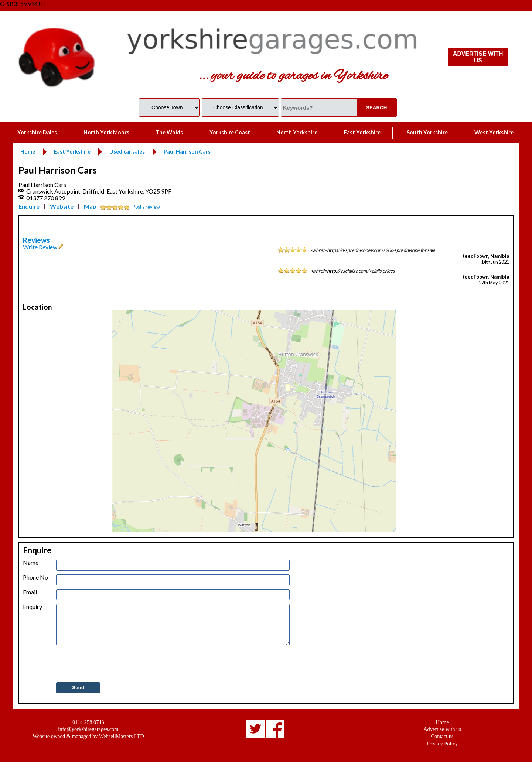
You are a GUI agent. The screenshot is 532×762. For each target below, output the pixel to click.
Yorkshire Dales (37, 132)
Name (31, 563)
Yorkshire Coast (230, 132)
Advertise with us (442, 729)
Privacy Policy (442, 744)
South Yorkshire (427, 132)
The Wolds (169, 132)
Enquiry (33, 607)
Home (442, 722)
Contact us (442, 736)
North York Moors (106, 132)
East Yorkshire (362, 132)
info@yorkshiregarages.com (88, 729)
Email (30, 592)
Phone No (35, 577)
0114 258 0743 (88, 722)
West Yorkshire (494, 132)
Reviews (36, 240)
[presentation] (112, 664)
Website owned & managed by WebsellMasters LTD (88, 736)
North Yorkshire (297, 132)
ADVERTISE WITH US (478, 57)
